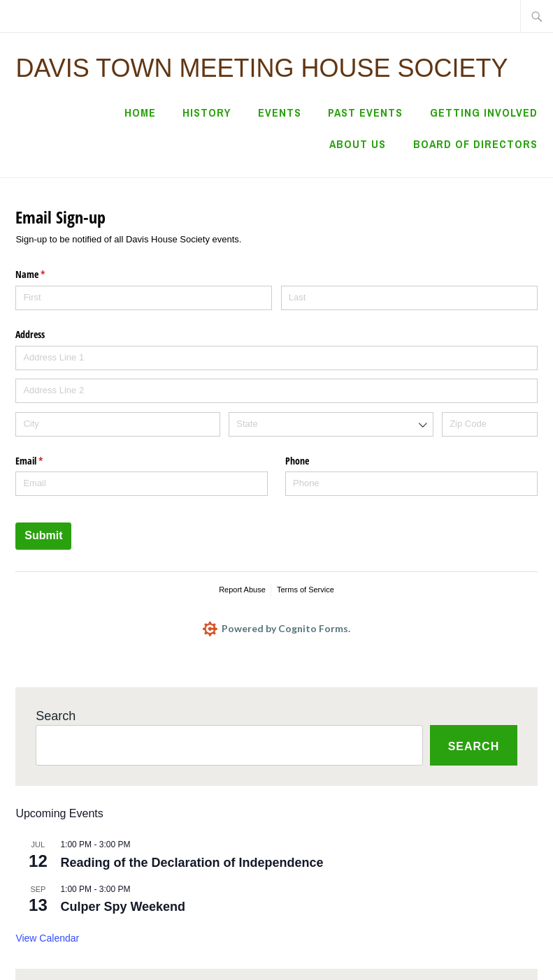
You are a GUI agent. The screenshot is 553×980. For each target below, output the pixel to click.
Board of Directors (475, 144)
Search (56, 716)
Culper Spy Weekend (123, 907)
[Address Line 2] (276, 391)
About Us (358, 144)
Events (280, 112)
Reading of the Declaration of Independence (192, 863)
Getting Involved (484, 112)
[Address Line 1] (276, 358)
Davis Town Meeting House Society (261, 68)
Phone (297, 461)
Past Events (365, 112)
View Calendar (47, 938)
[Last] (409, 298)
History (207, 112)
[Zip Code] (489, 424)
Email (45, 461)
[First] (144, 298)
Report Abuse (242, 590)
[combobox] (331, 424)
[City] (117, 424)
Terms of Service (306, 590)
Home (140, 112)
